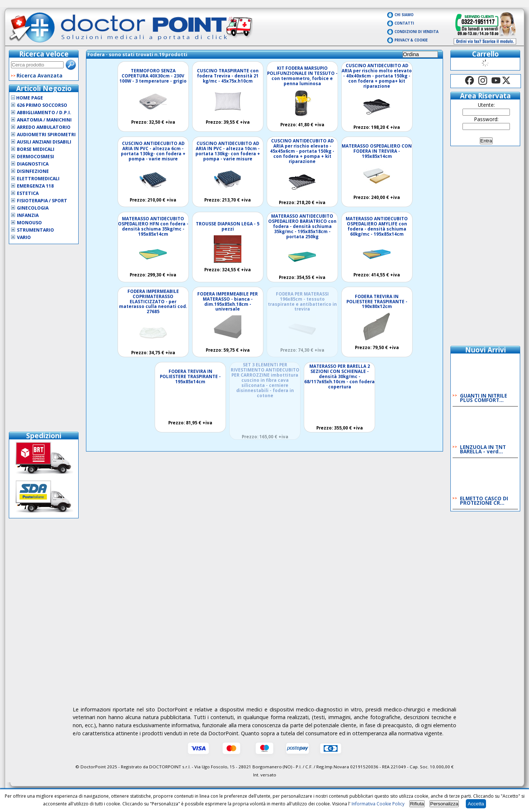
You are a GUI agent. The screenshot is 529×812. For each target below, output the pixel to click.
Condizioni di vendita (417, 32)
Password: (486, 119)
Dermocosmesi (35, 157)
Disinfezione (33, 171)
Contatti (404, 23)
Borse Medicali (36, 149)
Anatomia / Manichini (44, 120)
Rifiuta (417, 804)
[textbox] (37, 65)
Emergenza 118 (35, 186)
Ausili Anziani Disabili (44, 142)
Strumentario (35, 230)
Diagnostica (33, 164)
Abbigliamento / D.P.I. (44, 113)
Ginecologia (33, 208)
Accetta (476, 804)
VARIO (24, 237)
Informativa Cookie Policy (378, 804)
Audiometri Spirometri (46, 135)
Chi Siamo (404, 15)
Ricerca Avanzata (39, 75)
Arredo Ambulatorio (44, 127)
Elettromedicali (38, 179)
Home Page (27, 98)
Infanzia (28, 215)
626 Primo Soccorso (42, 105)
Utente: (486, 105)
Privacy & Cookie (411, 40)
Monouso (29, 223)
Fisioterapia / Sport (42, 201)
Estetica (28, 193)
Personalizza (444, 804)
